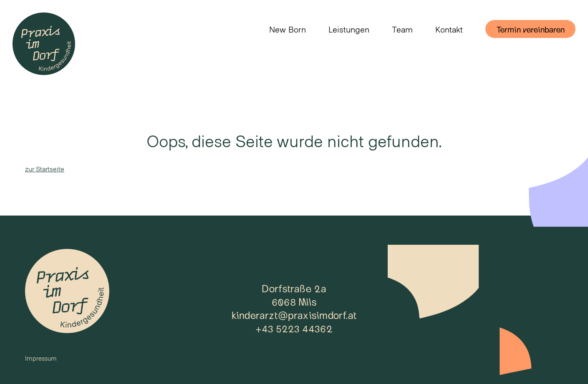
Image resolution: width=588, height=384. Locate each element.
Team (402, 29)
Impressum (41, 358)
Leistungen (349, 29)
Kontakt (449, 29)
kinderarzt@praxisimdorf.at (294, 315)
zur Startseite (45, 169)
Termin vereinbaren (530, 29)
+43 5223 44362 (294, 328)
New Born (288, 29)
